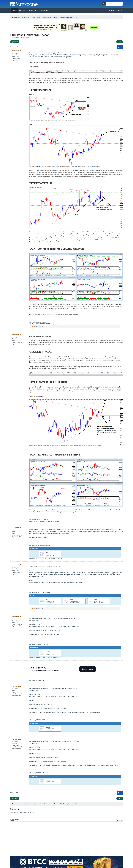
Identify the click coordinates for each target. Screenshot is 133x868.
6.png (47, 552)
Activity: (15, 820)
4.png (96, 600)
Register (111, 10)
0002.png (48, 727)
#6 (30, 680)
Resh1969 (36, 327)
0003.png (48, 780)
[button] (120, 47)
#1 (30, 322)
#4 (30, 592)
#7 (30, 773)
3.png (71, 600)
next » (120, 42)
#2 (30, 520)
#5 (30, 644)
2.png (47, 600)
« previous (15, 42)
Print (120, 47)
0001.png (48, 651)
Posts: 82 (14, 55)
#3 (30, 545)
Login (119, 10)
